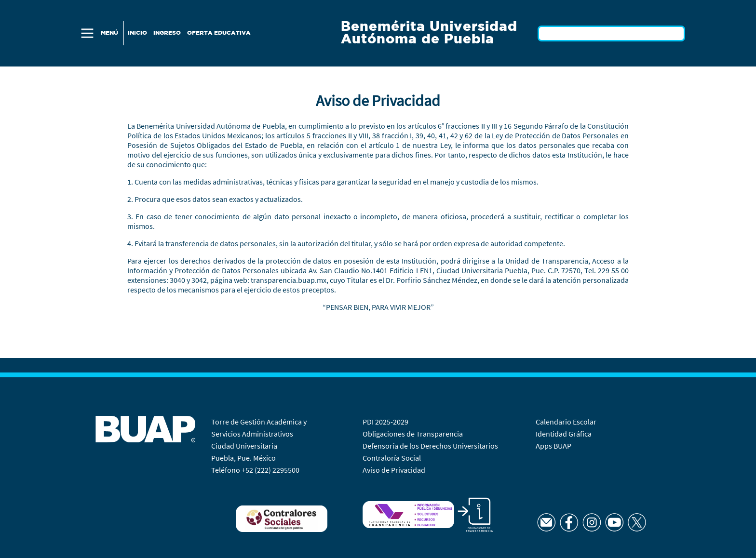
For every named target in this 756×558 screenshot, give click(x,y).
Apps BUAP (553, 446)
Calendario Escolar (567, 422)
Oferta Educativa (219, 33)
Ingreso (167, 33)
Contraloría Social (392, 458)
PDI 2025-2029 (385, 422)
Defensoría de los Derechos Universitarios (430, 446)
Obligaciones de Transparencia (413, 434)
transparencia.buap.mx (289, 280)
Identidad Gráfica (564, 434)
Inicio (137, 33)
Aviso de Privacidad (394, 470)
